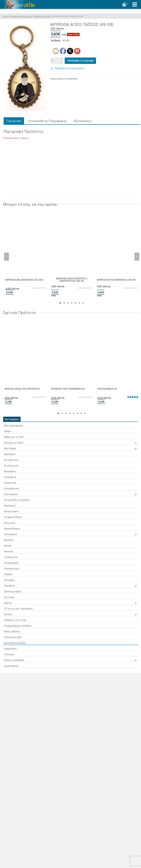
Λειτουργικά (10, 534)
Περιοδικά (9, 586)
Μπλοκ (8, 545)
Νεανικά (9, 551)
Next (137, 257)
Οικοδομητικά (12, 568)
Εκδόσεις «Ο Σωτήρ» (15, 620)
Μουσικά (9, 540)
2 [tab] (64, 303)
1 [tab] (60, 303)
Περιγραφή (14, 121)
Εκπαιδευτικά (11, 488)
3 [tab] (68, 303)
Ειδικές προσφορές (14, 660)
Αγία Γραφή (10, 448)
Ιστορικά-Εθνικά (13, 517)
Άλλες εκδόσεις (12, 631)
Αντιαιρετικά (11, 460)
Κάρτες (8, 603)
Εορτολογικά (11, 494)
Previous (7, 257)
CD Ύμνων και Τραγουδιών (18, 608)
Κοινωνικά (10, 523)
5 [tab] (76, 303)
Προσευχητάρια (12, 591)
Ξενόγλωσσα (11, 557)
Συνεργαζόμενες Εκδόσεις (18, 626)
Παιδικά (8, 574)
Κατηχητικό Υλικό (14, 443)
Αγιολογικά (10, 454)
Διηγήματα (10, 477)
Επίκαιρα (9, 654)
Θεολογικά (10, 505)
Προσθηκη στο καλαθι (80, 61)
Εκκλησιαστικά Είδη (15, 643)
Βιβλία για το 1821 (14, 437)
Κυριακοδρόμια (12, 528)
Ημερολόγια (10, 648)
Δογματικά (10, 483)
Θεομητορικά (11, 511)
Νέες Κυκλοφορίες (14, 425)
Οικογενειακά (11, 563)
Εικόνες (8, 614)
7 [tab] (83, 303)
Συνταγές (9, 597)
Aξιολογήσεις (83, 121)
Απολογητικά (11, 465)
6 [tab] (79, 303)
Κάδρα (7, 431)
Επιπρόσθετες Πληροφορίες (48, 121)
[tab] (14, 121)
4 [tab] (72, 303)
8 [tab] (85, 413)
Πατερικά (9, 580)
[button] (67, 68)
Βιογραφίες (10, 471)
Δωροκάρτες (11, 666)
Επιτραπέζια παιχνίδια (17, 500)
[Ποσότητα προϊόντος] (57, 61)
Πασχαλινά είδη (13, 637)
